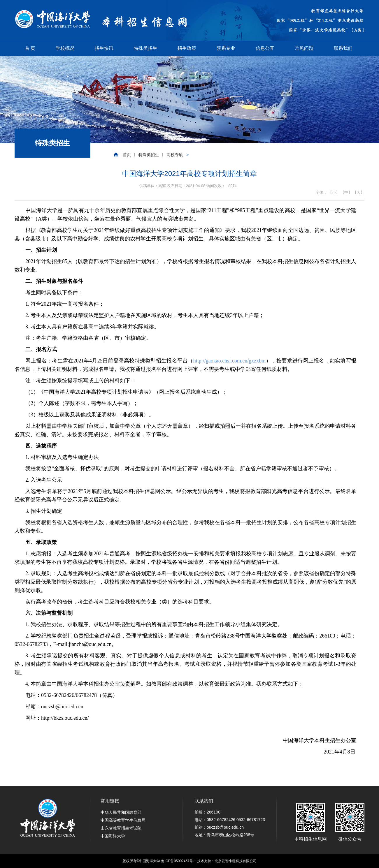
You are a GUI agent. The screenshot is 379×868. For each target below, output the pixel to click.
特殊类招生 (145, 48)
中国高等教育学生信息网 (123, 820)
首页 (127, 155)
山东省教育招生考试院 (121, 828)
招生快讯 (104, 48)
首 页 (30, 48)
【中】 (346, 192)
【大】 (359, 192)
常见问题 (304, 48)
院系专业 (226, 48)
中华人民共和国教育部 (121, 812)
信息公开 (265, 48)
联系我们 (343, 48)
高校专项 (175, 155)
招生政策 (187, 48)
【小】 (334, 192)
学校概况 (65, 48)
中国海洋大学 (113, 836)
